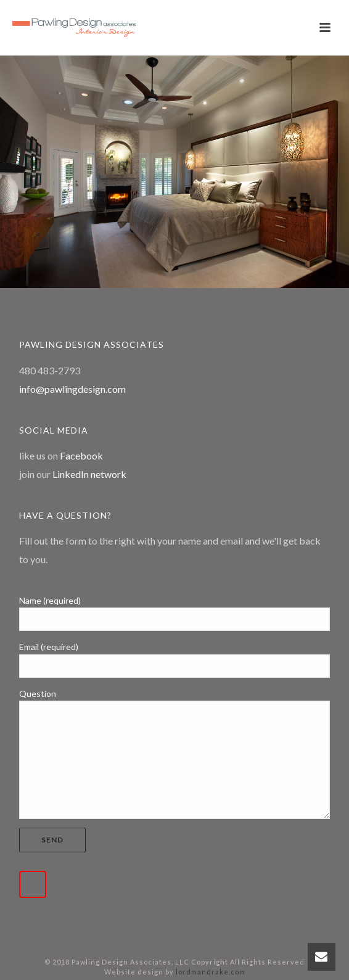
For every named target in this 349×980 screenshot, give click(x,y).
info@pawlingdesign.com (72, 389)
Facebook (81, 455)
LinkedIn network (89, 474)
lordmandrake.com (211, 972)
